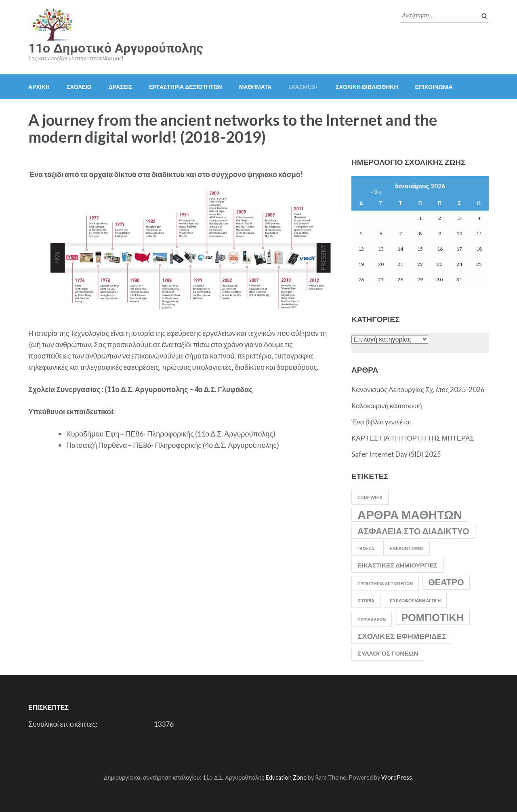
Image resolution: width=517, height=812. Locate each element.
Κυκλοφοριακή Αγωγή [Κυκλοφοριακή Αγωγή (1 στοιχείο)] (415, 600)
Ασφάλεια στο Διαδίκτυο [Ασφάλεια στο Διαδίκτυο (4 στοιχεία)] (413, 531)
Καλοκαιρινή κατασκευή (387, 406)
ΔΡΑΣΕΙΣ (121, 87)
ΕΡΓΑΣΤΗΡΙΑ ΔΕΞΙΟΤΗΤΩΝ (186, 87)
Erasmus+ (304, 87)
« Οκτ (376, 192)
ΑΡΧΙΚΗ (39, 87)
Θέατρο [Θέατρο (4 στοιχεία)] (446, 582)
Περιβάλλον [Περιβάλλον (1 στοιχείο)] (372, 619)
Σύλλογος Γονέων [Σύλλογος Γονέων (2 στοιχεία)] (388, 653)
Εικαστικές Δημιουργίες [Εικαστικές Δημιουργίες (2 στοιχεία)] (397, 565)
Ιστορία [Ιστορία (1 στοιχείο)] (366, 600)
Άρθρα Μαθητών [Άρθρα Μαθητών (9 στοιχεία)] (410, 514)
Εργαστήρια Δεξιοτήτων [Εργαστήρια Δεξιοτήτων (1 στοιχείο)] (385, 583)
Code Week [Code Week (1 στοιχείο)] (370, 497)
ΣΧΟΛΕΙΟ (79, 87)
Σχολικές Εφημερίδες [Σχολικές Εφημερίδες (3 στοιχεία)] (402, 636)
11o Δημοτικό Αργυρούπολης (116, 48)
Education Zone (287, 777)
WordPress (397, 777)
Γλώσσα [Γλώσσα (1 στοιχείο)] (366, 548)
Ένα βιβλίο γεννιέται (381, 422)
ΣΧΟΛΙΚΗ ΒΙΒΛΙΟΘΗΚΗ (367, 87)
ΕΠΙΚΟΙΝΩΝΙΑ (434, 87)
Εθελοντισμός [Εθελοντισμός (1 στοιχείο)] (407, 548)
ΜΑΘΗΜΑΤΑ (255, 87)
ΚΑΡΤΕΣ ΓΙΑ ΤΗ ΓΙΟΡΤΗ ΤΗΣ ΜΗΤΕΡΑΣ (413, 438)
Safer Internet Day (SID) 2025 (396, 454)
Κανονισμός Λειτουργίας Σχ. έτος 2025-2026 (418, 389)
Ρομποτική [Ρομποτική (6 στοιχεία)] (432, 617)
